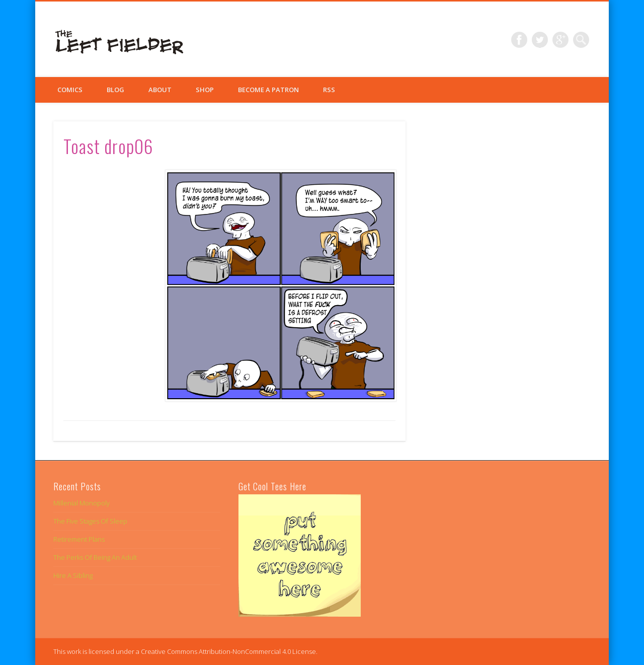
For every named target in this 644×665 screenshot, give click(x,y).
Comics (70, 90)
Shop (205, 90)
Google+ (560, 40)
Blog (115, 90)
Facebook (519, 40)
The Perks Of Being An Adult (95, 557)
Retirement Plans (79, 539)
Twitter (540, 40)
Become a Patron (268, 90)
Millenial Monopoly (82, 503)
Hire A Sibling (73, 575)
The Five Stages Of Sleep (90, 521)
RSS (329, 90)
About (160, 90)
